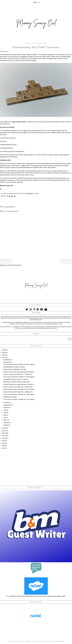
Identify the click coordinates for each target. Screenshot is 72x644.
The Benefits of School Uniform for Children (16, 379)
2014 (4, 443)
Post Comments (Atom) (14, 265)
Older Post (67, 261)
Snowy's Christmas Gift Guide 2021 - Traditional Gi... (18, 392)
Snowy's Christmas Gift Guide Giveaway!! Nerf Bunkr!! (19, 372)
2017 (4, 436)
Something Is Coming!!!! (10, 397)
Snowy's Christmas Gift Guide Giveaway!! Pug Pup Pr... (19, 384)
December (7, 360)
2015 (4, 441)
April (5, 418)
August (6, 408)
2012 (4, 448)
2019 (4, 431)
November (7, 362)
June (5, 413)
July (5, 410)
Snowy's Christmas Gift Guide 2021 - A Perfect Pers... (19, 387)
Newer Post (6, 261)
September (7, 405)
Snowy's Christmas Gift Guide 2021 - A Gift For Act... (18, 374)
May (5, 415)
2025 (4, 350)
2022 (4, 355)
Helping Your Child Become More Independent (16, 382)
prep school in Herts (19, 122)
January (6, 425)
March (6, 420)
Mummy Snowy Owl (27, 641)
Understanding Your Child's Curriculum (14, 367)
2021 (4, 358)
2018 (4, 433)
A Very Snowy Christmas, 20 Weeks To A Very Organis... (19, 364)
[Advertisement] (36, 467)
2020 (4, 428)
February (6, 423)
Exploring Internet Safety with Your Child (15, 369)
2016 (4, 438)
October (6, 403)
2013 (4, 446)
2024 (4, 353)
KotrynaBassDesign (56, 641)
